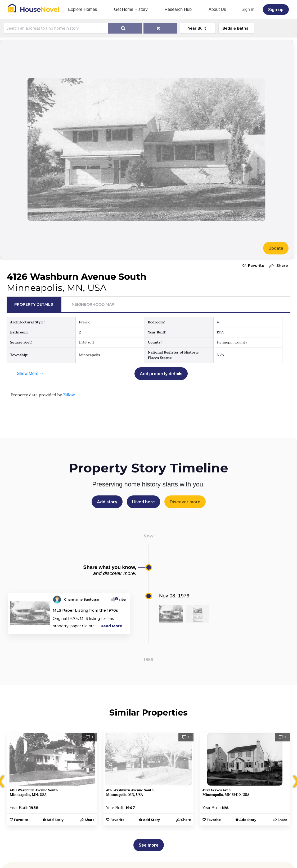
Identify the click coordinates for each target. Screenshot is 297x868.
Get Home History (131, 9)
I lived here (143, 502)
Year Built (197, 28)
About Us (217, 9)
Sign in (248, 9)
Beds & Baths (235, 28)
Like (121, 600)
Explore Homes (82, 9)
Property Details (34, 304)
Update (276, 248)
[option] (52, 779)
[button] (277, 266)
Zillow (69, 395)
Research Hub (178, 9)
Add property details (161, 374)
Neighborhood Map (93, 304)
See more (149, 845)
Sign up (276, 10)
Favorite (256, 266)
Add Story (55, 820)
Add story (107, 502)
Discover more (185, 502)
